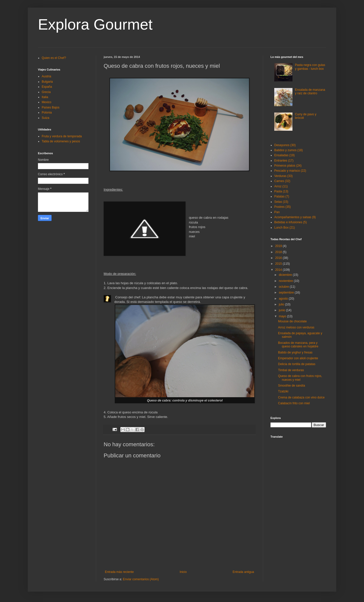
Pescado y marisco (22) (290, 171)
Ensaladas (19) (285, 155)
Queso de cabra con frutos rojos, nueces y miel (300, 378)
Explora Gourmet (95, 24)
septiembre (287, 293)
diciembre (286, 275)
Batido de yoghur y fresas (295, 352)
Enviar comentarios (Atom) (141, 579)
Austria (46, 76)
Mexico (47, 102)
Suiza (45, 118)
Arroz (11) (281, 186)
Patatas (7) (282, 196)
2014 (279, 270)
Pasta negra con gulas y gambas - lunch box (310, 67)
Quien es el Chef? (54, 58)
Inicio (183, 572)
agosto (284, 299)
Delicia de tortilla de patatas (297, 364)
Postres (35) (282, 207)
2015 (279, 264)
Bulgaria (47, 82)
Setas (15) (281, 202)
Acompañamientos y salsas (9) (295, 217)
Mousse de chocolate (292, 321)
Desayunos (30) (285, 145)
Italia (45, 97)
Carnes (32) (282, 181)
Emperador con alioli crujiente (298, 358)
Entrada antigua (243, 572)
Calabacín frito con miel (294, 403)
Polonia (47, 113)
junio (282, 310)
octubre (284, 287)
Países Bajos (51, 107)
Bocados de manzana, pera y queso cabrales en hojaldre (298, 345)
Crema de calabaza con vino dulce (301, 397)
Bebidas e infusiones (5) (291, 222)
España (47, 87)
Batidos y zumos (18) (289, 150)
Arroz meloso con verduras (296, 327)
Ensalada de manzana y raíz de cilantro (310, 92)
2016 (279, 258)
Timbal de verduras (291, 370)
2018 (279, 252)
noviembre (286, 281)
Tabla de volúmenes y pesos (61, 141)
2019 (279, 246)
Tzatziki (283, 391)
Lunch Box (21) (285, 228)
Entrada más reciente (119, 572)
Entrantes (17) (284, 161)
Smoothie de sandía (292, 386)
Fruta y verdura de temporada (62, 136)
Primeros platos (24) (288, 166)
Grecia (46, 92)
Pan (277, 212)
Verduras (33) (283, 176)
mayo (283, 316)
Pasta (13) (281, 191)
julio (282, 304)
